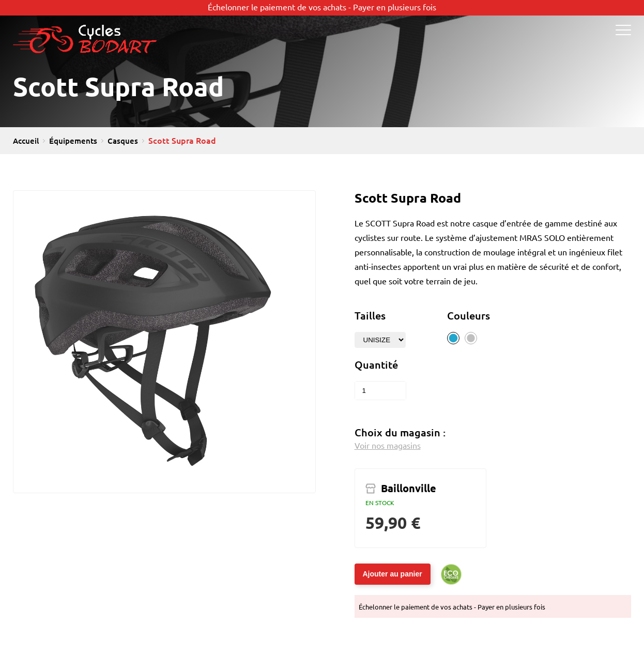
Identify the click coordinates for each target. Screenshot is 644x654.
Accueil (26, 141)
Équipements (73, 141)
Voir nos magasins (388, 446)
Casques (123, 141)
